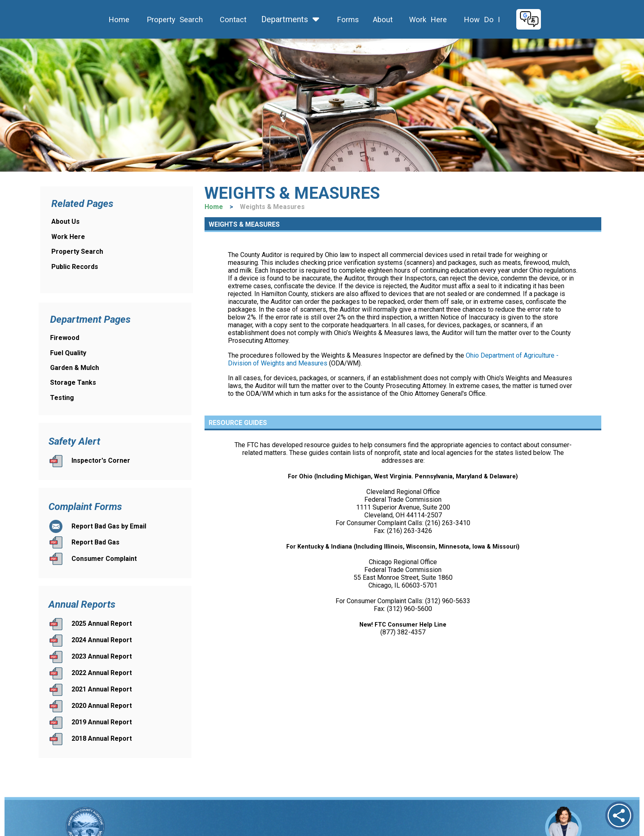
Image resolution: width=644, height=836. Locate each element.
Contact (232, 20)
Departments (291, 20)
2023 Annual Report (102, 656)
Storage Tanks (73, 382)
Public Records (75, 267)
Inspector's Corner (101, 460)
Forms (347, 20)
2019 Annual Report (102, 722)
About (382, 20)
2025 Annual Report (102, 624)
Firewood (65, 338)
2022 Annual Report (102, 673)
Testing (62, 398)
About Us (66, 222)
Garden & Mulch (75, 368)
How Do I (481, 20)
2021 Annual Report (102, 689)
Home (118, 20)
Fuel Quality (68, 353)
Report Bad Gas (95, 542)
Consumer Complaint (104, 559)
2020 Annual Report (102, 706)
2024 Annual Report (102, 640)
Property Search (172, 20)
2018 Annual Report (102, 738)
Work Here (427, 20)
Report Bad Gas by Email (109, 526)
